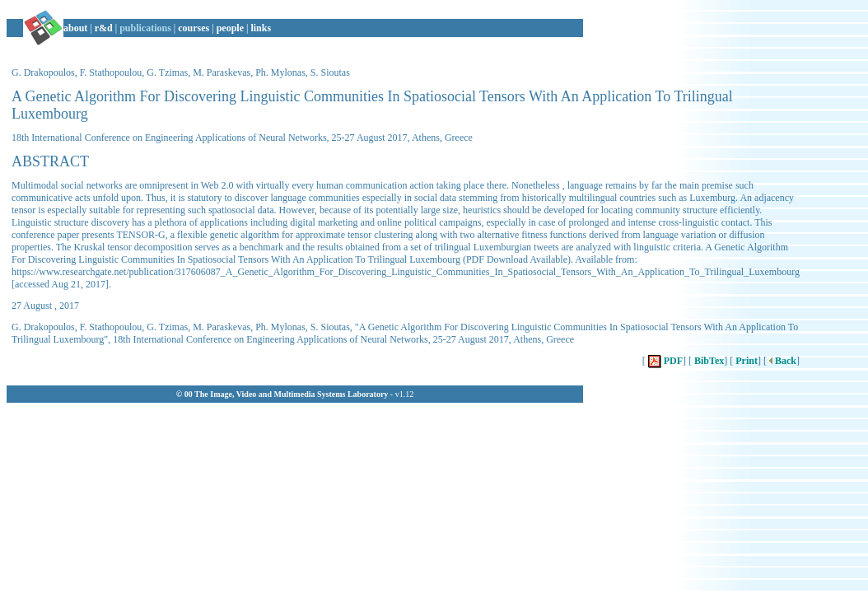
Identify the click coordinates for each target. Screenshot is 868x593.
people (230, 28)
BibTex (708, 361)
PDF (664, 361)
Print (745, 361)
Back (782, 361)
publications (145, 28)
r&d (104, 28)
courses (194, 28)
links (261, 28)
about (75, 28)
